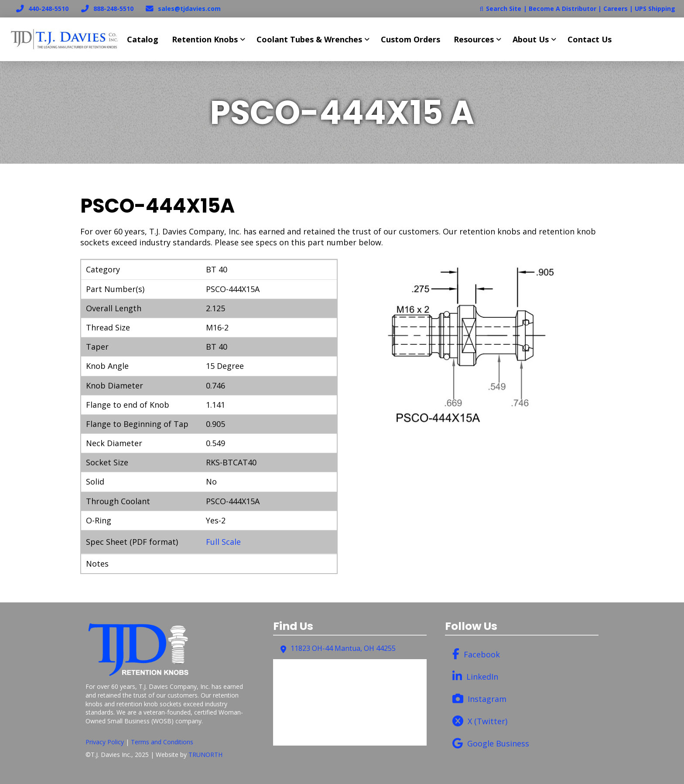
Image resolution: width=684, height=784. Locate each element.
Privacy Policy (105, 742)
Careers (616, 9)
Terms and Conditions (162, 742)
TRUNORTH (205, 755)
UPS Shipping (655, 9)
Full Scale (223, 542)
